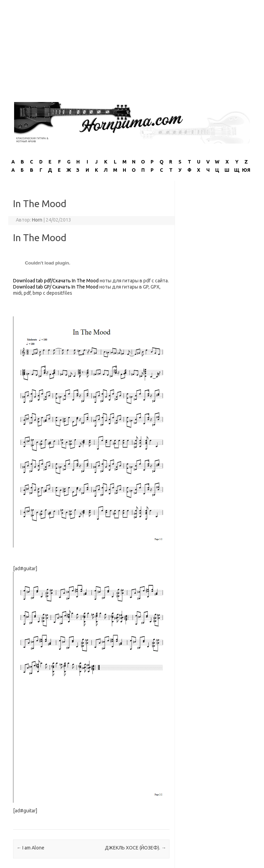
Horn (37, 220)
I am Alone (30, 848)
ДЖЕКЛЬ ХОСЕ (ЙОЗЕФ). (135, 848)
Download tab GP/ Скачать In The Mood (56, 287)
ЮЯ (246, 170)
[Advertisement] (132, 48)
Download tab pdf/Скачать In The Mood (56, 281)
